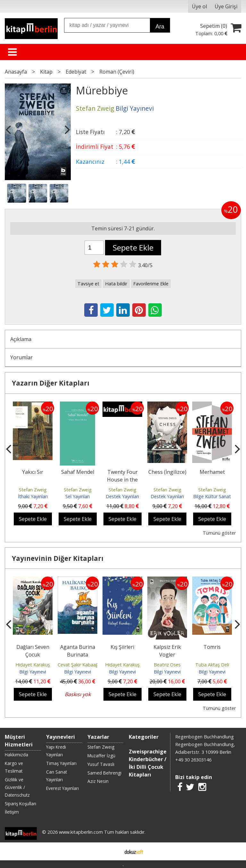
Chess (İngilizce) (167, 472)
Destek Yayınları (122, 496)
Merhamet (212, 472)
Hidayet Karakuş (33, 665)
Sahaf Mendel (78, 472)
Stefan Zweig (33, 490)
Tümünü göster (219, 533)
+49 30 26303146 (193, 760)
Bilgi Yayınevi (33, 672)
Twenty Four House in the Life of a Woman (123, 480)
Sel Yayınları (78, 496)
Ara (160, 27)
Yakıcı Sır (33, 472)
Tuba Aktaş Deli (212, 665)
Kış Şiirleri (122, 647)
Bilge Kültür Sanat (212, 496)
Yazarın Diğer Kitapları (51, 383)
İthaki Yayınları (33, 496)
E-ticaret (113, 851)
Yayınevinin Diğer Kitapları (58, 558)
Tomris (212, 647)
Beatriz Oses (167, 665)
